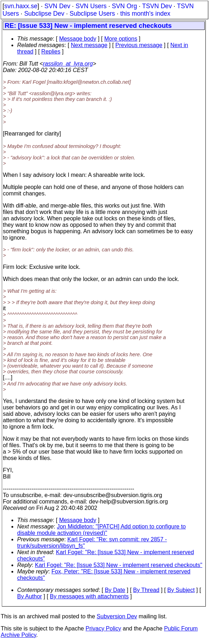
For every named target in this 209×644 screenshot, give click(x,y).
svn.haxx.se (21, 6)
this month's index (145, 14)
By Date (115, 590)
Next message (89, 45)
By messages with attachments (89, 596)
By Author (29, 596)
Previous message (139, 45)
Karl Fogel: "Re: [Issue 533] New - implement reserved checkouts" (119, 565)
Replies (51, 52)
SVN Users (91, 6)
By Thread (146, 590)
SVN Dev (57, 6)
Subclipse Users (92, 14)
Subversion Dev (117, 616)
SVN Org (124, 6)
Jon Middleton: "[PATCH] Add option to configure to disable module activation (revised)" (101, 530)
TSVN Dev (157, 6)
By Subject (181, 590)
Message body (78, 39)
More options (121, 39)
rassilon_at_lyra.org (68, 64)
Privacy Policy (103, 628)
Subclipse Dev (44, 14)
